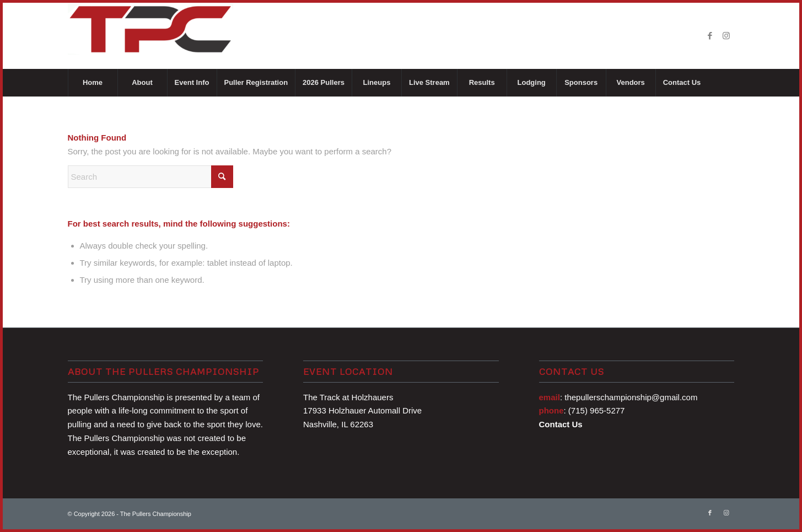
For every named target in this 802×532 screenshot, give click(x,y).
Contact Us (561, 424)
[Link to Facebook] (710, 36)
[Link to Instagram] (726, 36)
